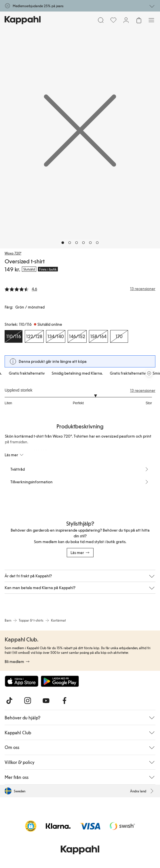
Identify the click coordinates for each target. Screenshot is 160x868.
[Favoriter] (113, 20)
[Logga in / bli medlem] (126, 20)
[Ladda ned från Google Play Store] (60, 681)
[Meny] (151, 20)
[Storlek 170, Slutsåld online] (119, 336)
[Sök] (101, 20)
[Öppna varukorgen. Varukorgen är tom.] (139, 20)
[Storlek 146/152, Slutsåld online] (77, 336)
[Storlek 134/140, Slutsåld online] (56, 336)
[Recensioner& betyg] (80, 289)
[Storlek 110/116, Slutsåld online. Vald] (14, 336)
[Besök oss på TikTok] (9, 701)
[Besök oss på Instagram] (28, 701)
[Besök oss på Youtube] (46, 701)
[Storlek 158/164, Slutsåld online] (98, 336)
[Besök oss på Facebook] (64, 701)
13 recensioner (143, 390)
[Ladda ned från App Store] (22, 681)
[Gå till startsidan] (23, 20)
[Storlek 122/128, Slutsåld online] (34, 336)
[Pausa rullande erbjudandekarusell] (149, 373)
